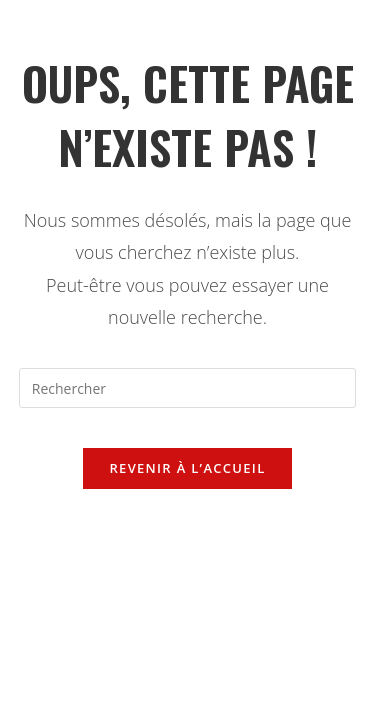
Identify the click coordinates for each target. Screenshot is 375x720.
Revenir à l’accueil (187, 468)
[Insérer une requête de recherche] (188, 388)
